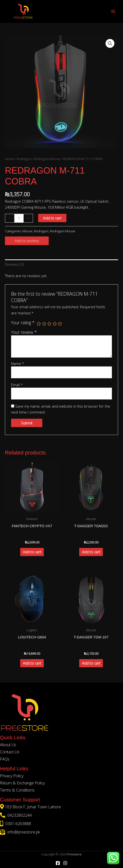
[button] (110, 43)
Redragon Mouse (47, 159)
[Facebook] (58, 863)
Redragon (24, 159)
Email (17, 385)
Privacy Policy (12, 776)
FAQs (5, 759)
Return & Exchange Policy (22, 783)
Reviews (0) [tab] (14, 264)
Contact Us (10, 752)
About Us (8, 745)
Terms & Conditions (17, 790)
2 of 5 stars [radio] (44, 324)
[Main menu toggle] (113, 11)
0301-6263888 (18, 824)
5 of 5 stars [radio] (60, 324)
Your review (24, 332)
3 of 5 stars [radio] (49, 324)
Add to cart (52, 218)
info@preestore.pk (23, 832)
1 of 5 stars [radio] (39, 324)
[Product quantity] (19, 218)
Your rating (23, 323)
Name (18, 363)
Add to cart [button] (32, 552)
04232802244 (19, 815)
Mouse (27, 231)
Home (9, 159)
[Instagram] (65, 863)
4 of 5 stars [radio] (55, 324)
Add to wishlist (27, 241)
